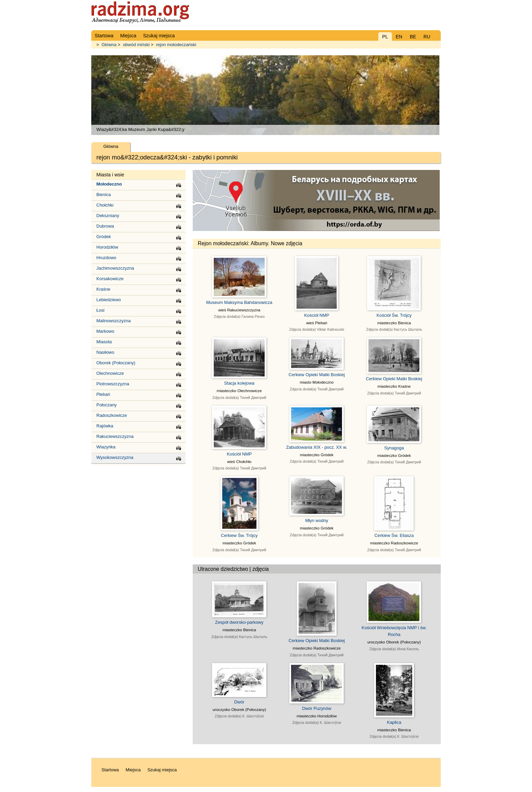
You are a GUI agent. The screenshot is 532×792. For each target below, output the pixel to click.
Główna (109, 45)
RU (427, 37)
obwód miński (136, 45)
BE (413, 37)
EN (399, 37)
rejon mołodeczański (176, 45)
